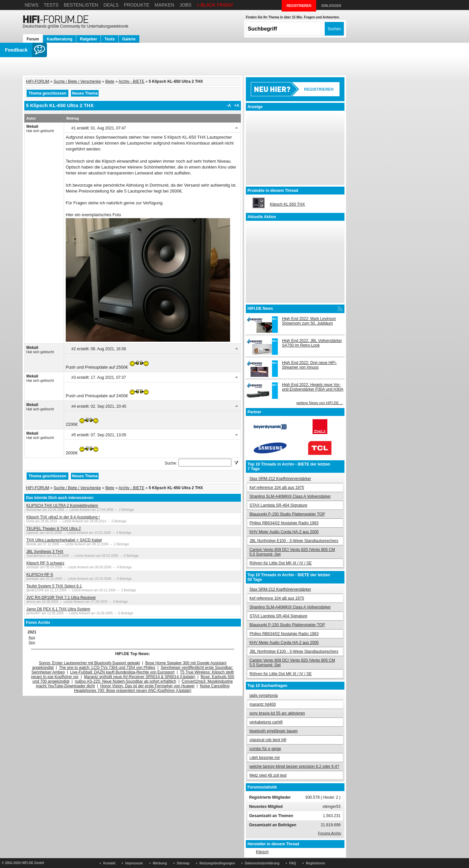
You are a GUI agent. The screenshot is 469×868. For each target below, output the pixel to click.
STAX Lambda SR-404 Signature (278, 505)
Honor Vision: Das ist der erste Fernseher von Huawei (147, 686)
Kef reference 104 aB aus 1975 (277, 488)
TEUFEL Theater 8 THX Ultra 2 (54, 529)
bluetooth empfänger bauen (274, 731)
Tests (51, 5)
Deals (111, 5)
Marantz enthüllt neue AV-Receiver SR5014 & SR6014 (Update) (140, 677)
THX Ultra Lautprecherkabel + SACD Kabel (64, 540)
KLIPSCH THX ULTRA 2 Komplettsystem (62, 506)
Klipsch (262, 852)
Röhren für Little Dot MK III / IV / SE (281, 563)
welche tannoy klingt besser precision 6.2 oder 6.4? (294, 766)
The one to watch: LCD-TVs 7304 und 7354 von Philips (107, 668)
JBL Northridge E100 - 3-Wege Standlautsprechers (294, 541)
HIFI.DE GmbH (33, 863)
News (32, 5)
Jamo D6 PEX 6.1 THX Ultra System (58, 609)
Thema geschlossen (47, 93)
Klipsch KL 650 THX (287, 204)
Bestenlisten (81, 5)
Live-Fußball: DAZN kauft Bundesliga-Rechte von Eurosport (122, 672)
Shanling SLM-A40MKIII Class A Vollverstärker (290, 496)
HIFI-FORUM (38, 81)
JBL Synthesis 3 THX (45, 552)
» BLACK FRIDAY (215, 5)
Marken (164, 5)
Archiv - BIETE (131, 81)
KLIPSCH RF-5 (40, 575)
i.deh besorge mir (265, 758)
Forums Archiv (330, 833)
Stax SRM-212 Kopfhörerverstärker (280, 479)
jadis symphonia (264, 696)
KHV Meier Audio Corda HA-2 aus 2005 (284, 532)
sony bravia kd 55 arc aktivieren (277, 713)
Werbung (160, 863)
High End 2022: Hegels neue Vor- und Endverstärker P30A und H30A (313, 387)
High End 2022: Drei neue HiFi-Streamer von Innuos (309, 365)
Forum (33, 39)
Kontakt (109, 863)
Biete (110, 81)
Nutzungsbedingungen (217, 863)
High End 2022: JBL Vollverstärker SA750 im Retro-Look (312, 343)
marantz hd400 (263, 704)
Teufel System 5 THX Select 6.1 (54, 586)
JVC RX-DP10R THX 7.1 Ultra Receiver (61, 598)
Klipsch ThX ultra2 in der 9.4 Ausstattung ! (63, 517)
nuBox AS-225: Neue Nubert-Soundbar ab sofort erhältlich (125, 681)
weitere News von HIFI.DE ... (320, 403)
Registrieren (316, 863)
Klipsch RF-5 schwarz (45, 563)
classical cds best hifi (268, 740)
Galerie (129, 39)
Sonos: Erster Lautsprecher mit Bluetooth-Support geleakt (89, 663)
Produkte (137, 5)
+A (237, 105)
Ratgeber (88, 39)
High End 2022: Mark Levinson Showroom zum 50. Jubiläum (309, 321)
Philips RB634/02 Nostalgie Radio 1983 (284, 523)
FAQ (293, 863)
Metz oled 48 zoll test (268, 775)
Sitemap (183, 863)
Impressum (134, 863)
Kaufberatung (59, 39)
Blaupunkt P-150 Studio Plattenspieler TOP (287, 514)
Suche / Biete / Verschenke (77, 81)
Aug (32, 637)
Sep (32, 642)
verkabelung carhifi (266, 722)
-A (229, 105)
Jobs (186, 5)
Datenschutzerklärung (262, 863)
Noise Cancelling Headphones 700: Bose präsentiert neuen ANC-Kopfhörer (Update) (152, 688)
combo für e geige (265, 749)
